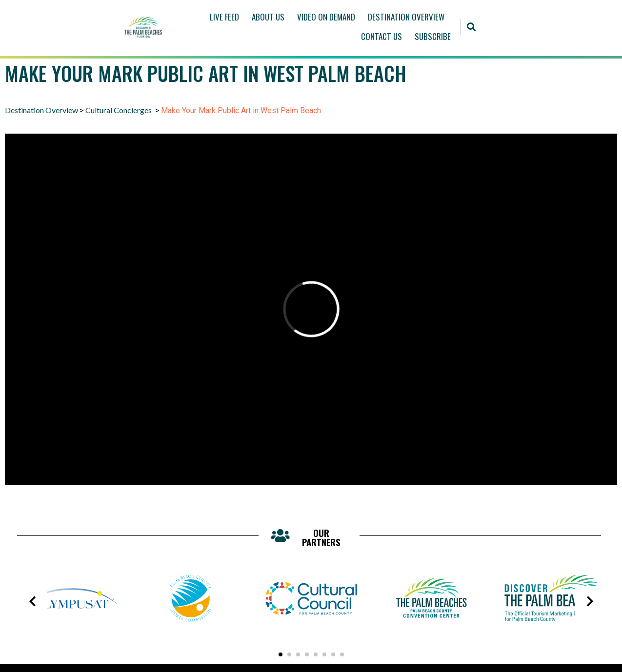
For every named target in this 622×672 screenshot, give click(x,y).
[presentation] (32, 601)
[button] (472, 27)
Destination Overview (406, 17)
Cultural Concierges (119, 110)
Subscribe (433, 36)
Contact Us (381, 36)
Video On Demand (326, 17)
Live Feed (224, 17)
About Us (268, 17)
